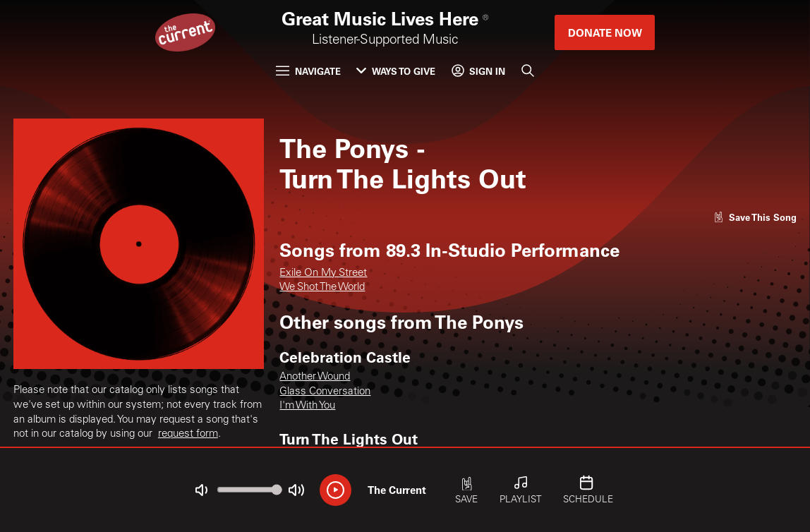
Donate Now (605, 32)
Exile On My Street (323, 273)
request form (188, 434)
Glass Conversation (325, 392)
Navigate (308, 71)
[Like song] (755, 217)
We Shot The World (322, 288)
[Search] (527, 71)
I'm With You (307, 406)
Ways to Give (396, 71)
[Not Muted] (202, 490)
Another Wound (315, 377)
